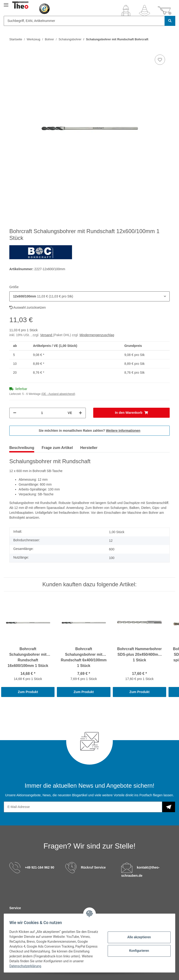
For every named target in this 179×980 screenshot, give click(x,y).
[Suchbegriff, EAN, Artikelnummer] (84, 21)
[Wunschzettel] (145, 10)
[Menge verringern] (15, 413)
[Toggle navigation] (6, 3)
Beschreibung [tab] (22, 448)
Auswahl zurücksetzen (28, 307)
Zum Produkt (28, 692)
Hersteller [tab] (89, 448)
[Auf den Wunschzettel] (160, 60)
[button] (126, 10)
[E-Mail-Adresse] (83, 807)
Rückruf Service (93, 867)
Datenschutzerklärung (39, 966)
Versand (46, 335)
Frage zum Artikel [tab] (57, 448)
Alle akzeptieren (137, 937)
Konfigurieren (137, 951)
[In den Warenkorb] (131, 413)
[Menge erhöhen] (80, 413)
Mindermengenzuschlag (97, 335)
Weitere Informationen (123, 431)
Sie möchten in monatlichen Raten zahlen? (89, 431)
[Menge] (42, 413)
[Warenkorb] (165, 10)
